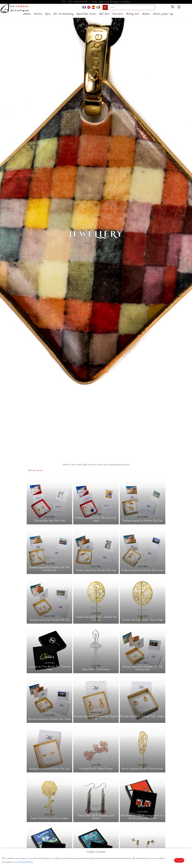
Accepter (179, 860)
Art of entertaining (63, 14)
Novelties (38, 14)
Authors (27, 14)
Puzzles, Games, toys (163, 14)
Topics (48, 14)
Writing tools (133, 14)
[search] (132, 7)
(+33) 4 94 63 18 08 (77, 2)
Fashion (146, 14)
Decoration (118, 14)
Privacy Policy (26, 862)
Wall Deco (104, 14)
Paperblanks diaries (86, 14)
